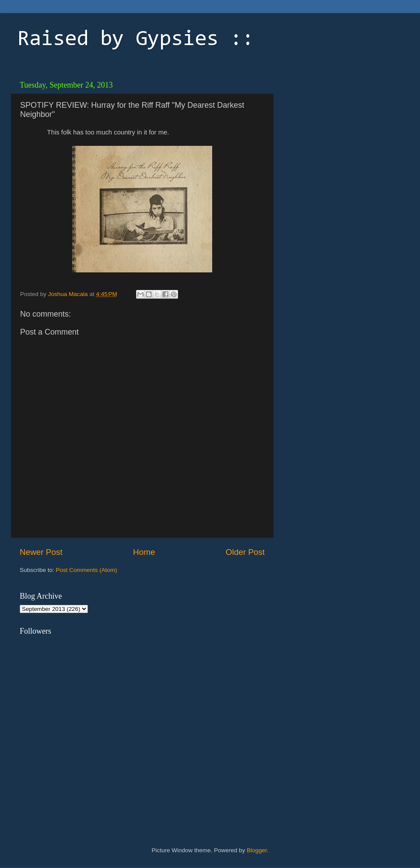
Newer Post (41, 552)
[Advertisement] (339, 131)
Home (144, 552)
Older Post (245, 552)
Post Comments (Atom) (87, 570)
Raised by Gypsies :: (136, 40)
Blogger (257, 850)
